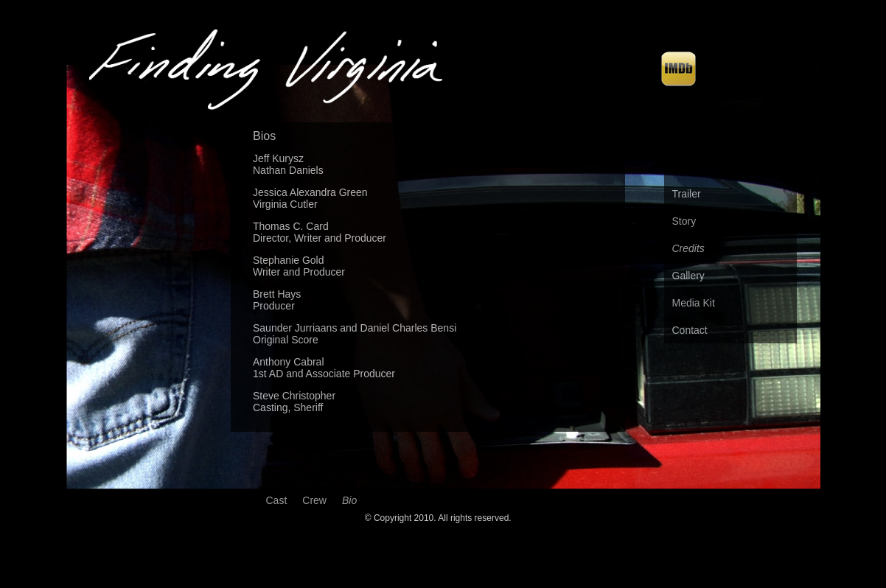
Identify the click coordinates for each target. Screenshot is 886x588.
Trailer (687, 194)
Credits (688, 248)
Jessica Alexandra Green (310, 192)
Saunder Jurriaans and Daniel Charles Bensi (355, 328)
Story (684, 221)
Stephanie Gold (289, 260)
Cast (277, 500)
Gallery (688, 276)
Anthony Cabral (289, 362)
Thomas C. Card (291, 226)
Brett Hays (277, 294)
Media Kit (694, 303)
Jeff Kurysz (278, 158)
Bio (349, 500)
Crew (314, 500)
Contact (690, 330)
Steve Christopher (294, 396)
